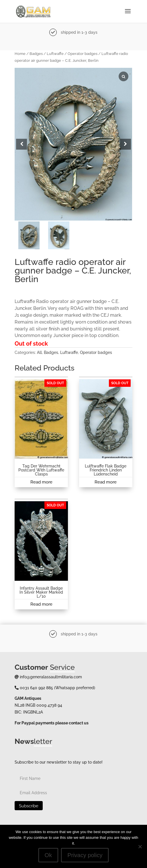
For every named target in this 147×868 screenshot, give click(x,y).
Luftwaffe (55, 54)
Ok (48, 855)
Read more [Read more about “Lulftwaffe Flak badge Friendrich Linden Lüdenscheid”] (106, 482)
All (39, 352)
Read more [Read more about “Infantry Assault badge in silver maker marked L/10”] (41, 604)
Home (20, 54)
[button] (126, 144)
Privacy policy (85, 855)
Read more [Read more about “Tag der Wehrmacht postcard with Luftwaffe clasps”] (41, 482)
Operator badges (83, 54)
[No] (140, 847)
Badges (36, 54)
